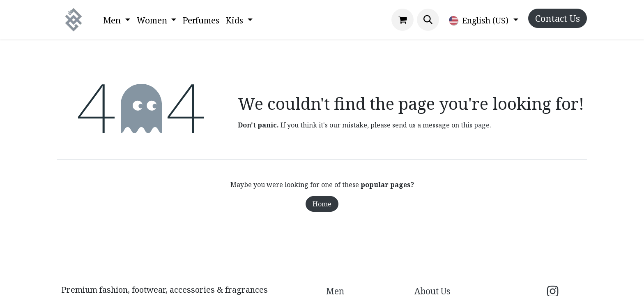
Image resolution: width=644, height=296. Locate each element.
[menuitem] (117, 20)
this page (475, 125)
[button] (428, 20)
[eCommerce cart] (402, 20)
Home (322, 204)
